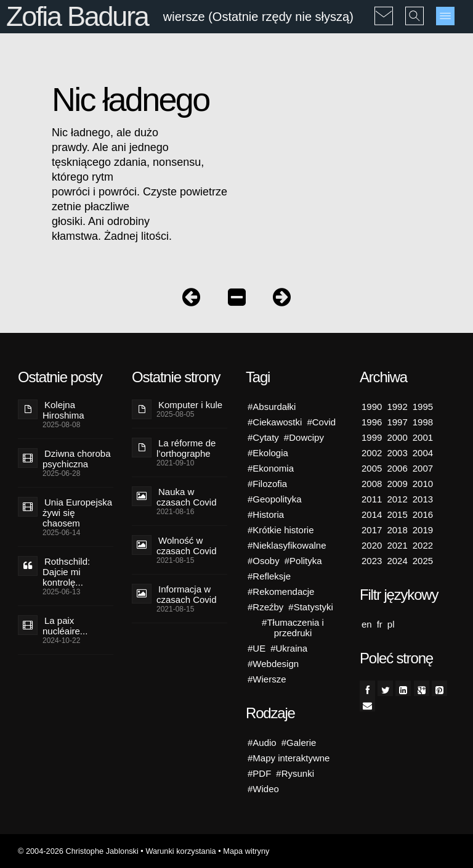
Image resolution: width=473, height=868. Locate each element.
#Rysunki (295, 773)
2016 (423, 514)
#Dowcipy (304, 437)
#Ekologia (268, 453)
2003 (397, 453)
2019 (423, 530)
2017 (372, 530)
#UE (257, 648)
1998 (423, 422)
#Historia (266, 514)
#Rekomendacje (281, 592)
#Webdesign (273, 664)
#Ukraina (289, 648)
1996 (372, 422)
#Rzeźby (265, 607)
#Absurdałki (272, 407)
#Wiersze (267, 679)
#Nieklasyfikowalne (287, 545)
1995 (423, 407)
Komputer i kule (190, 405)
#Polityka (303, 561)
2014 (372, 514)
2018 (397, 530)
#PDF (259, 773)
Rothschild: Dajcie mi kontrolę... (66, 572)
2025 (423, 561)
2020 (372, 545)
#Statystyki (311, 607)
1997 (397, 422)
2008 (372, 484)
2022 (423, 545)
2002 (372, 453)
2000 (397, 437)
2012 (397, 499)
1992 (397, 407)
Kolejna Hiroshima (63, 410)
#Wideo (263, 789)
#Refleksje (269, 576)
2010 (423, 484)
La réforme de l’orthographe (186, 448)
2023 (372, 561)
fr (380, 624)
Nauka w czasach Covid (187, 497)
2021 (397, 545)
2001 (423, 437)
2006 (397, 468)
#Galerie (299, 743)
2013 (423, 499)
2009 (397, 484)
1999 (372, 437)
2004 (423, 453)
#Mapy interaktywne (289, 758)
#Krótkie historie (281, 530)
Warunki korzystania (180, 851)
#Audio (262, 743)
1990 (372, 407)
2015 (397, 514)
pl (391, 624)
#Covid (321, 422)
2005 (372, 468)
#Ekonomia (271, 468)
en (367, 624)
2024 (397, 561)
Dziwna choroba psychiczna (77, 459)
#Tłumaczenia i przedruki (293, 628)
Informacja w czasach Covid (187, 594)
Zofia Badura (77, 16)
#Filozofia (267, 484)
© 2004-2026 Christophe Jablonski (78, 851)
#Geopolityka (275, 499)
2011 (372, 499)
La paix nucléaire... (65, 626)
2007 (423, 468)
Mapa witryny (246, 851)
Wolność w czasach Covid (187, 546)
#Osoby (264, 561)
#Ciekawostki (275, 422)
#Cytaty (263, 437)
